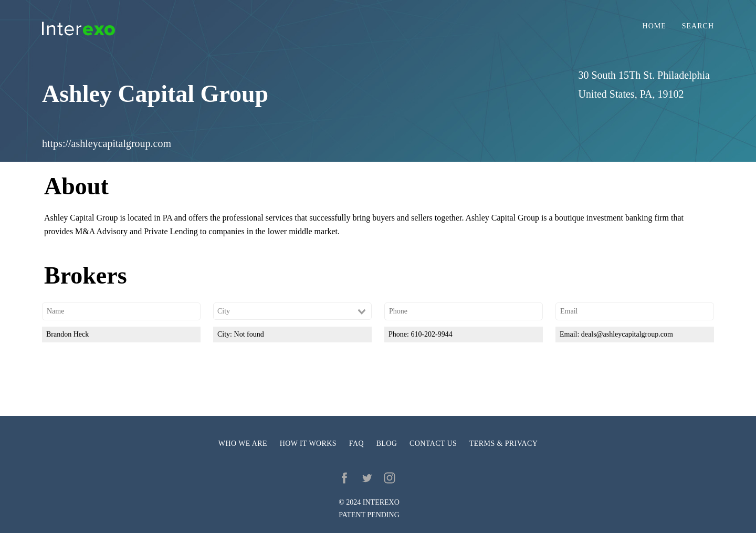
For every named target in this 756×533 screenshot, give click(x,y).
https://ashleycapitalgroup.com (107, 143)
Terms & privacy (503, 443)
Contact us (433, 443)
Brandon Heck (67, 334)
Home (654, 26)
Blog (387, 443)
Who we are (243, 443)
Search (698, 26)
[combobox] (292, 311)
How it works (308, 443)
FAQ (356, 443)
